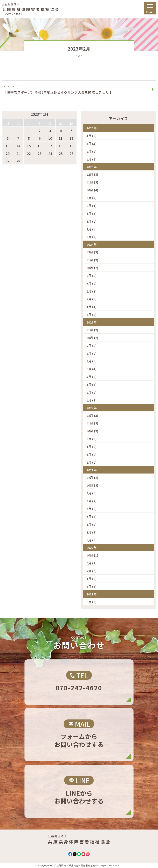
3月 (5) (91, 143)
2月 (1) (91, 229)
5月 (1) (91, 299)
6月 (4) (91, 369)
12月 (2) (92, 252)
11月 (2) (92, 182)
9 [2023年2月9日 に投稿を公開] (40, 138)
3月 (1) (91, 315)
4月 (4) (91, 307)
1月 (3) (91, 400)
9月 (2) (91, 198)
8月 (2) (91, 501)
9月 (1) (91, 493)
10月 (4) (92, 190)
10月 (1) (92, 555)
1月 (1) (91, 540)
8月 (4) (91, 206)
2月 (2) (91, 151)
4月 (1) (91, 221)
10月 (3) (92, 431)
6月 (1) (91, 602)
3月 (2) (91, 454)
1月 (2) (91, 159)
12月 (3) (92, 174)
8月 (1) (91, 276)
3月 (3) (91, 586)
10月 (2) (92, 268)
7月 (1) (91, 283)
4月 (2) (91, 136)
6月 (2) (91, 563)
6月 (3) (91, 213)
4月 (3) (91, 384)
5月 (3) (91, 571)
